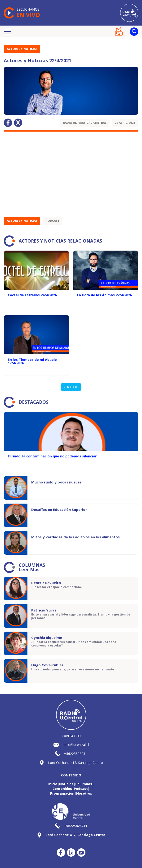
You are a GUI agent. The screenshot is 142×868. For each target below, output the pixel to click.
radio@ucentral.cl (76, 745)
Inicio (53, 784)
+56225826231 (76, 754)
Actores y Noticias (22, 49)
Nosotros (84, 793)
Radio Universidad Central (85, 123)
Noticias (66, 784)
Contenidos (62, 789)
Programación (62, 793)
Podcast (53, 221)
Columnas (84, 784)
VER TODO (71, 387)
